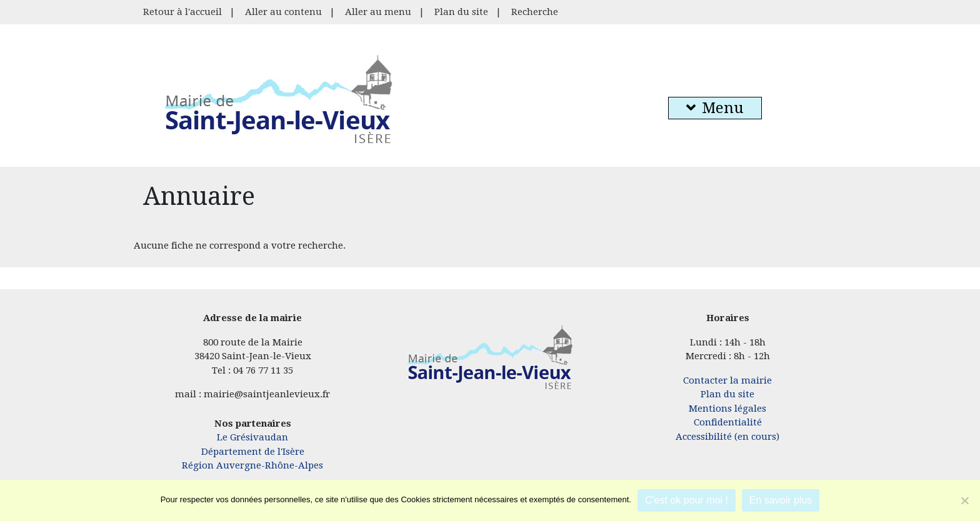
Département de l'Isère (253, 452)
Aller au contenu (283, 12)
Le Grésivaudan (252, 437)
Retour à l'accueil (182, 12)
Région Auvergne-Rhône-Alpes (252, 465)
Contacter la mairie (727, 380)
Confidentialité (728, 422)
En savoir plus (781, 500)
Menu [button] (715, 108)
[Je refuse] (964, 500)
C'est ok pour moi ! (687, 500)
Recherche (535, 12)
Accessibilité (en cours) (727, 437)
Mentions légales (727, 409)
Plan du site (461, 12)
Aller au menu (378, 12)
